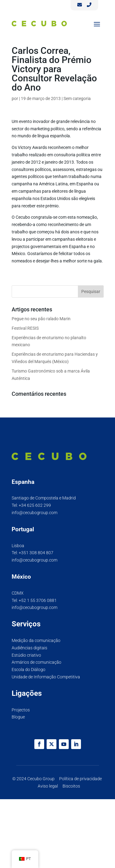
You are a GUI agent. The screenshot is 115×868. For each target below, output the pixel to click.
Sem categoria (77, 98)
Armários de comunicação (36, 662)
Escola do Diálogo (29, 670)
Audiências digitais (29, 648)
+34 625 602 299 (35, 505)
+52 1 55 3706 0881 (38, 600)
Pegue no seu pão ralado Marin (41, 319)
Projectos (21, 710)
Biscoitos (71, 786)
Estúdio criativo (26, 655)
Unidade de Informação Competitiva (46, 677)
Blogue (18, 717)
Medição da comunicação (36, 640)
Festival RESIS (25, 328)
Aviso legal (48, 786)
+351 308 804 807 (36, 553)
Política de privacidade (80, 779)
